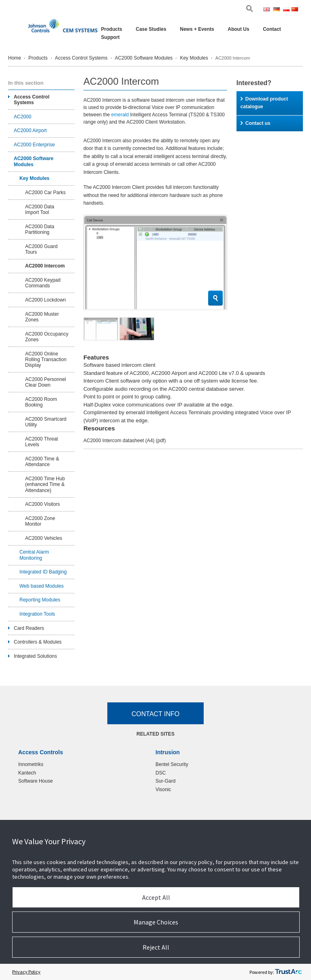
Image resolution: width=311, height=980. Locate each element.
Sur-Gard (165, 781)
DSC (161, 773)
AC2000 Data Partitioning (40, 229)
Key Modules (194, 58)
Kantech (27, 773)
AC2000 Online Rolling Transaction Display (46, 360)
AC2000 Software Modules (144, 58)
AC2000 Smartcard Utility (46, 422)
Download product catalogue (264, 103)
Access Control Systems (81, 58)
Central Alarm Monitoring (34, 555)
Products (112, 29)
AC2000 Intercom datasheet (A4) (125, 441)
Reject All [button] (156, 947)
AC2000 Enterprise (34, 145)
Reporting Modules (40, 600)
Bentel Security (172, 764)
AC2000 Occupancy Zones (47, 337)
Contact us (256, 123)
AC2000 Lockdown (46, 300)
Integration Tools (37, 614)
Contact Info (156, 714)
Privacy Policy (26, 972)
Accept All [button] (156, 897)
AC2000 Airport (30, 131)
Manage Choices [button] (156, 922)
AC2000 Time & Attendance (42, 462)
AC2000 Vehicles (44, 538)
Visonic (163, 790)
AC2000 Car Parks (45, 193)
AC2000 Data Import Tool (40, 210)
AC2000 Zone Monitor (40, 521)
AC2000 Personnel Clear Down (46, 382)
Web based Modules (42, 586)
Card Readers (29, 628)
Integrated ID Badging (43, 572)
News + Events (197, 29)
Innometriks (31, 764)
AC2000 (22, 117)
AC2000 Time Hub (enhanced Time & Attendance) (45, 485)
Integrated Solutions (35, 656)
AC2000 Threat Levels (42, 442)
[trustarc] (288, 972)
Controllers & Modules (38, 642)
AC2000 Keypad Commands (43, 283)
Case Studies (151, 29)
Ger (277, 10)
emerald (120, 115)
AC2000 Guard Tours (41, 249)
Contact (272, 29)
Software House (35, 781)
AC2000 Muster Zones (42, 317)
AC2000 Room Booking (41, 402)
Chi (295, 10)
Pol (287, 10)
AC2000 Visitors (43, 504)
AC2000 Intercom (45, 266)
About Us (238, 29)
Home (15, 58)
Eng (267, 10)
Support (111, 37)
